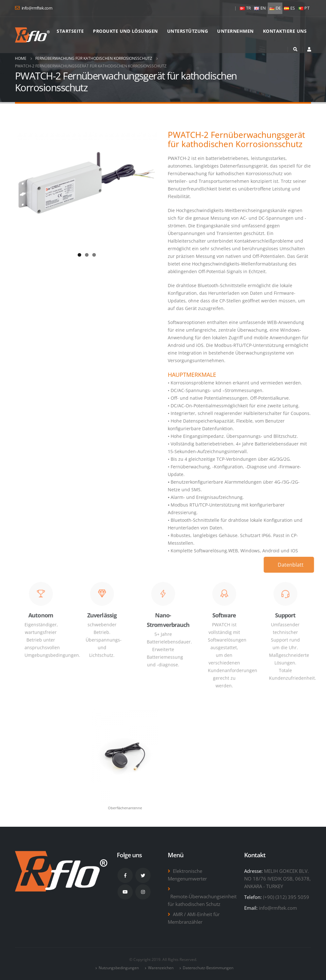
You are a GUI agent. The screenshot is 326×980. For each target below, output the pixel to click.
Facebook (125, 875)
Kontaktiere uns (285, 31)
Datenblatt (294, 565)
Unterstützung (188, 31)
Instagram (143, 892)
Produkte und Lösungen (125, 31)
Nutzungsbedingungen (119, 968)
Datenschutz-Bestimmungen (208, 968)
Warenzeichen (161, 968)
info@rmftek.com (278, 908)
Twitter (143, 875)
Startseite (70, 31)
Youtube (125, 892)
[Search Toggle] (295, 49)
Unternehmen (235, 31)
